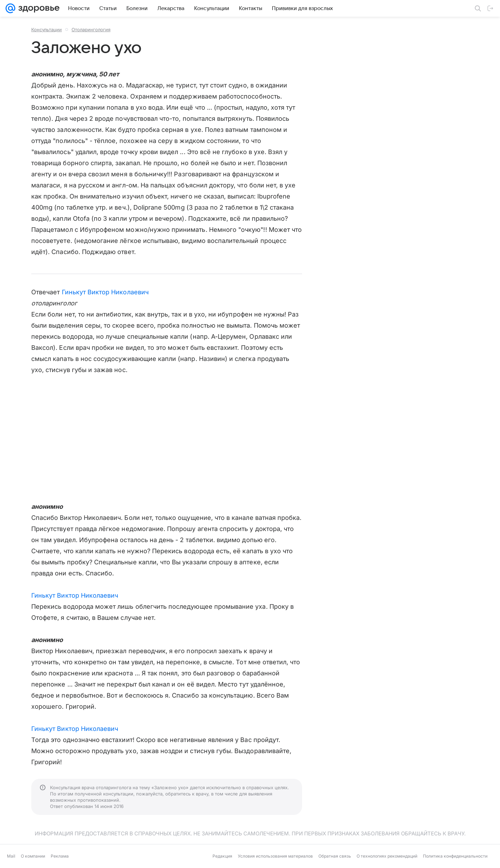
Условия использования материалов (275, 856)
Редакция (222, 856)
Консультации (47, 30)
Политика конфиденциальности (455, 856)
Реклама (60, 856)
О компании (33, 856)
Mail (11, 856)
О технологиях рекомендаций (387, 856)
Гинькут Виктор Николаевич (105, 292)
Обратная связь (335, 856)
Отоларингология (91, 30)
